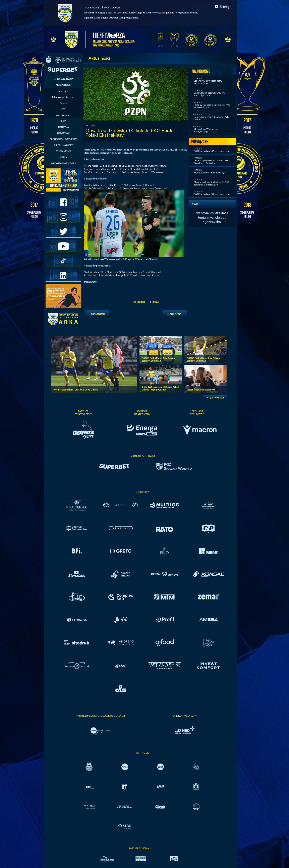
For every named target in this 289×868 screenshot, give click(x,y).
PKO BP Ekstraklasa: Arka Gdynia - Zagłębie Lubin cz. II (159, 359)
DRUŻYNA (63, 127)
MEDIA (63, 157)
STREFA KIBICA (63, 151)
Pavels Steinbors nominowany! (209, 173)
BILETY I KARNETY (63, 145)
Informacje (63, 91)
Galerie (63, 103)
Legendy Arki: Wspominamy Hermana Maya (208, 82)
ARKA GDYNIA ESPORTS (63, 163)
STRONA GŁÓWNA (63, 79)
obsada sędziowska (215, 219)
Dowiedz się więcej (95, 13)
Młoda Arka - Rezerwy (63, 97)
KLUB (63, 121)
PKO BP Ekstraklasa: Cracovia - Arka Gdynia (76, 390)
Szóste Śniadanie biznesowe (201, 390)
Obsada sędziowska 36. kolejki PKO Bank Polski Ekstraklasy (211, 183)
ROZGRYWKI (63, 133)
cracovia (202, 213)
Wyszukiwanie (63, 115)
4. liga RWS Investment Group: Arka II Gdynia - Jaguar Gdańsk (160, 388)
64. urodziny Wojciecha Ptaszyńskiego (205, 130)
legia (202, 217)
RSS (63, 109)
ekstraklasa (219, 213)
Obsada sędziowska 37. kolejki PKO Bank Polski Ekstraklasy (211, 162)
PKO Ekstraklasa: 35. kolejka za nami (212, 194)
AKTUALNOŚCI (63, 85)
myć (210, 217)
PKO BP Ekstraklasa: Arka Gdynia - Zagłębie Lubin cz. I (204, 359)
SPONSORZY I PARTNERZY (63, 139)
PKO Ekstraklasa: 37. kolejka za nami (212, 151)
